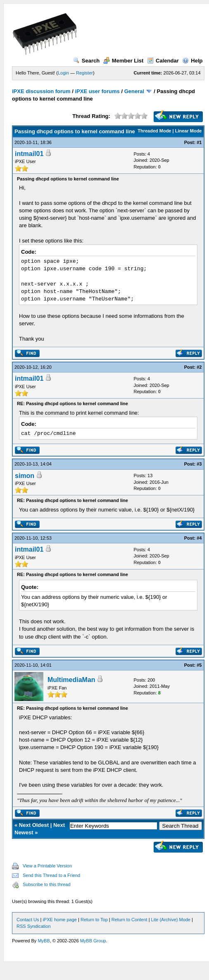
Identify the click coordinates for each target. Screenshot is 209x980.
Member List (123, 61)
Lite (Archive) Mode (171, 920)
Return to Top (94, 920)
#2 (199, 367)
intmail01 (29, 154)
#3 (199, 464)
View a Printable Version (47, 866)
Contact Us (28, 920)
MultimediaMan (71, 680)
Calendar (163, 61)
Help (192, 61)
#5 (199, 665)
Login (63, 73)
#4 (199, 538)
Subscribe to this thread (47, 884)
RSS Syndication (34, 926)
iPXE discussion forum (41, 91)
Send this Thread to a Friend (51, 875)
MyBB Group (93, 941)
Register (84, 73)
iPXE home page (60, 920)
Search (86, 61)
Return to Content (129, 920)
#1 (199, 142)
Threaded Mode (154, 131)
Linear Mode (189, 131)
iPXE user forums (97, 91)
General (134, 91)
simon (25, 476)
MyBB (44, 941)
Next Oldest (34, 825)
